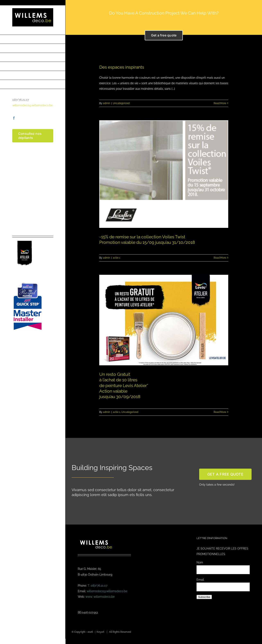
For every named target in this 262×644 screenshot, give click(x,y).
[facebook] (14, 118)
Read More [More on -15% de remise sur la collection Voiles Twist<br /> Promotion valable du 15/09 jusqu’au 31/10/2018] (220, 258)
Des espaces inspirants (122, 67)
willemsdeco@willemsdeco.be (33, 105)
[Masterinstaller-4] (28, 283)
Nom (200, 562)
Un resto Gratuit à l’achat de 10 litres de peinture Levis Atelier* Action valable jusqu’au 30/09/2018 (124, 385)
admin (107, 103)
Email (200, 580)
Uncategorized (121, 103)
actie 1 (116, 258)
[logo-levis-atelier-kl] (25, 239)
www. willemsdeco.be (100, 597)
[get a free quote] (225, 474)
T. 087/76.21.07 (97, 586)
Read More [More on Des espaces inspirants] (220, 103)
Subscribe (204, 597)
